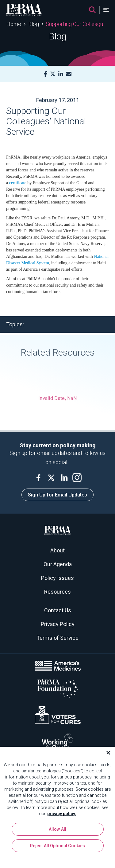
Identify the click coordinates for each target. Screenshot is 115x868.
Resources (57, 592)
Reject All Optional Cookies (58, 848)
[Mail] (69, 74)
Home (14, 24)
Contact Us (58, 610)
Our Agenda (58, 564)
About (57, 550)
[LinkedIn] (61, 74)
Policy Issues (57, 578)
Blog (34, 24)
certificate (18, 183)
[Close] (106, 755)
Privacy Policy (58, 624)
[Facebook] (46, 74)
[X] (53, 74)
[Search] (92, 10)
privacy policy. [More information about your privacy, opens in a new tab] (62, 815)
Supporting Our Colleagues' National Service (77, 24)
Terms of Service (57, 638)
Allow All (57, 831)
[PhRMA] (24, 10)
